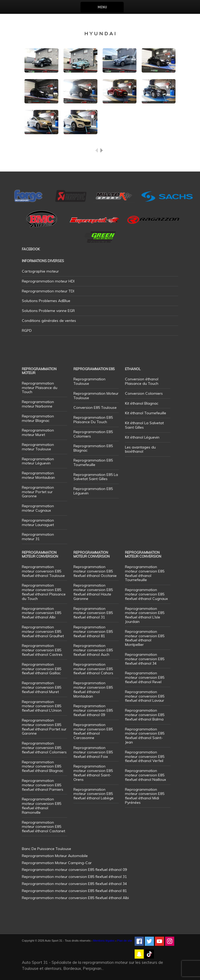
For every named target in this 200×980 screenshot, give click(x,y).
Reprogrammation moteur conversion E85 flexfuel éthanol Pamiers (43, 785)
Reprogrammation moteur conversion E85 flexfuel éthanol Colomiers (44, 748)
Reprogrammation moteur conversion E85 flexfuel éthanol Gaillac (42, 669)
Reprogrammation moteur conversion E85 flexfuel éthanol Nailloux (145, 775)
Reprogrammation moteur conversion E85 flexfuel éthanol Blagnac (43, 766)
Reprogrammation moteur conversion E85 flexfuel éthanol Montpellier (145, 638)
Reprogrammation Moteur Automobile (55, 856)
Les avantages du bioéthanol (140, 449)
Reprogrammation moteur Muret (38, 432)
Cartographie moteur (40, 271)
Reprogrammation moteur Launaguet (38, 523)
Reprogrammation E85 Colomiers (93, 434)
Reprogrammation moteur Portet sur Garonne (38, 492)
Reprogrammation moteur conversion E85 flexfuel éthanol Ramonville (42, 806)
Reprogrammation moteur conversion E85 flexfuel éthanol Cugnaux (146, 594)
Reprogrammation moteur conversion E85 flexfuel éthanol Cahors (93, 669)
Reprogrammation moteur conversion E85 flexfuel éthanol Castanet (43, 827)
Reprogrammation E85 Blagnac (93, 448)
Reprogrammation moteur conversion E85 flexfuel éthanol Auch (93, 650)
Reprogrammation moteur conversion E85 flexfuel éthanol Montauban (93, 689)
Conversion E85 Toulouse (95, 408)
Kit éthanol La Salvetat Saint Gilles (144, 425)
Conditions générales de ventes (49, 321)
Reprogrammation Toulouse (89, 381)
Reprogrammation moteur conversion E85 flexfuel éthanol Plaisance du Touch (44, 592)
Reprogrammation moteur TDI (48, 291)
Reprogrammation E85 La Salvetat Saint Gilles (96, 477)
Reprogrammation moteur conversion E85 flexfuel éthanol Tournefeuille (145, 573)
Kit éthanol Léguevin (142, 437)
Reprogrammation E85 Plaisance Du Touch (93, 420)
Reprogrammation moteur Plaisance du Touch (40, 388)
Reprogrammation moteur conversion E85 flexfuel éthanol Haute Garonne (93, 592)
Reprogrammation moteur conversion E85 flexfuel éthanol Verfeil (145, 757)
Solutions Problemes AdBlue (46, 301)
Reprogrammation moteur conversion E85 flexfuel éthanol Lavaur (145, 696)
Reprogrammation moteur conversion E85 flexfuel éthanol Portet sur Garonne (44, 727)
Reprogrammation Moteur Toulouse (96, 396)
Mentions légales (104, 941)
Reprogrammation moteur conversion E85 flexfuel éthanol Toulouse (43, 571)
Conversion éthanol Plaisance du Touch (142, 381)
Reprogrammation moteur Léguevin (38, 461)
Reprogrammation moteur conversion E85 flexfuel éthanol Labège (93, 794)
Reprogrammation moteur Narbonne (38, 404)
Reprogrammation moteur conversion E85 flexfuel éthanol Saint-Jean (145, 736)
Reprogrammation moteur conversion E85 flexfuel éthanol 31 (93, 613)
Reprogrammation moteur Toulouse (38, 447)
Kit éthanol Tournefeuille (146, 413)
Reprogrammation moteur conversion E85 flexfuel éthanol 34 (145, 659)
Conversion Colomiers (144, 393)
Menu (102, 7)
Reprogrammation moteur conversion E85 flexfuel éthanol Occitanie (95, 571)
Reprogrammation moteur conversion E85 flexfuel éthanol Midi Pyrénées (145, 796)
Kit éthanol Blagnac (142, 403)
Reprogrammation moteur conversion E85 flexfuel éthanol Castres (42, 650)
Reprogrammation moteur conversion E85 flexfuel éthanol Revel (145, 677)
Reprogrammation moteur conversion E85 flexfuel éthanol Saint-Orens (93, 773)
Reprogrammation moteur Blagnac (38, 418)
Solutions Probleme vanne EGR (48, 311)
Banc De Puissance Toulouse (46, 849)
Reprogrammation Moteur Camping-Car (57, 863)
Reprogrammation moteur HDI (48, 281)
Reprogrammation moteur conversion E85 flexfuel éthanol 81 (93, 631)
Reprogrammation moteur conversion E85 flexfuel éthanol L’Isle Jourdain (145, 615)
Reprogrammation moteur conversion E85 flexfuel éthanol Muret (42, 687)
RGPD (27, 330)
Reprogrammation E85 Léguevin (93, 491)
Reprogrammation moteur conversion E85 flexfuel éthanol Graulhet (43, 631)
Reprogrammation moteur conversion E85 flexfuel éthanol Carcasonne (93, 731)
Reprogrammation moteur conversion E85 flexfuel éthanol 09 (93, 710)
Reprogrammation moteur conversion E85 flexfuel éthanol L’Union (42, 706)
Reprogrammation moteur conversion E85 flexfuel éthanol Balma (145, 715)
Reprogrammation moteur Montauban (38, 475)
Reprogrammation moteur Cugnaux (38, 508)
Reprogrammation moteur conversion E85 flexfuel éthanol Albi (42, 613)
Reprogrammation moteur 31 (38, 537)
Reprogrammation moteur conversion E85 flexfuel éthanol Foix (93, 752)
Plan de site (125, 941)
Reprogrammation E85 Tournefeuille (93, 462)
